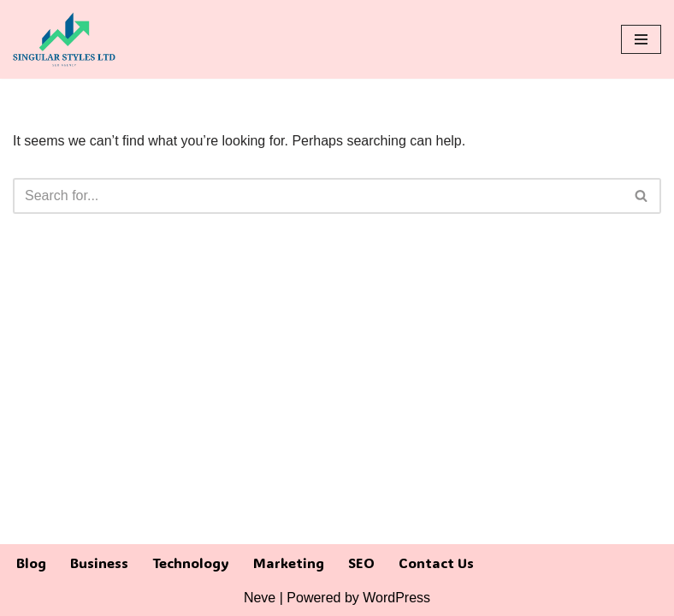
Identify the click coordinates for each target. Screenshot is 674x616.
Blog (31, 563)
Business (99, 563)
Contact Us (436, 563)
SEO (361, 563)
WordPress (396, 598)
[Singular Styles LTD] (64, 39)
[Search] (318, 196)
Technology (191, 563)
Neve (260, 598)
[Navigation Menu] (641, 39)
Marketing (289, 563)
